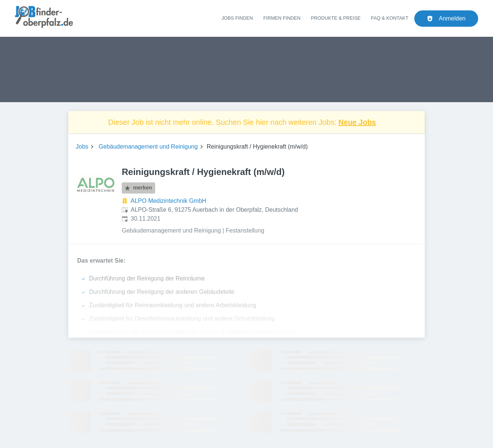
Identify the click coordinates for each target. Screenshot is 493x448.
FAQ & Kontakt (390, 18)
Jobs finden (237, 18)
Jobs (82, 147)
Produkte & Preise (336, 18)
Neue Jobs (357, 122)
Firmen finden (282, 18)
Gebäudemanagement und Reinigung (148, 147)
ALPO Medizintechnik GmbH (169, 201)
